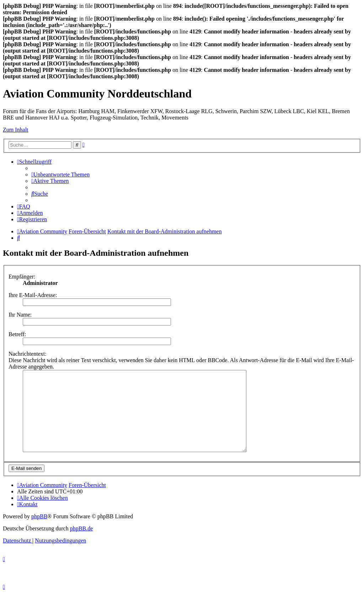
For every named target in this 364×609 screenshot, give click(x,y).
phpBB (39, 532)
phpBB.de (81, 544)
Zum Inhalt (16, 130)
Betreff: (17, 334)
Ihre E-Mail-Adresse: (33, 295)
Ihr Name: (20, 315)
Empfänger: (22, 277)
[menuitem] (60, 174)
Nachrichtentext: (28, 354)
